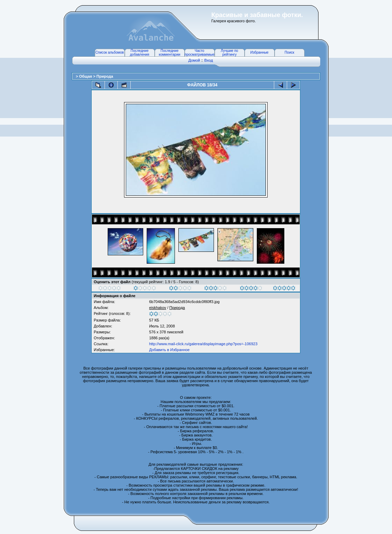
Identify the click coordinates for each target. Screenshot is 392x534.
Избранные (259, 52)
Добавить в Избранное (169, 350)
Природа (105, 76)
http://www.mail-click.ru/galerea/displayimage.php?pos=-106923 (203, 344)
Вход (209, 60)
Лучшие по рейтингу (230, 53)
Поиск (290, 52)
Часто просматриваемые (199, 53)
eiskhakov (158, 308)
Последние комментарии (170, 53)
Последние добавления (140, 53)
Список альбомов (110, 52)
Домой (194, 60)
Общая (86, 76)
